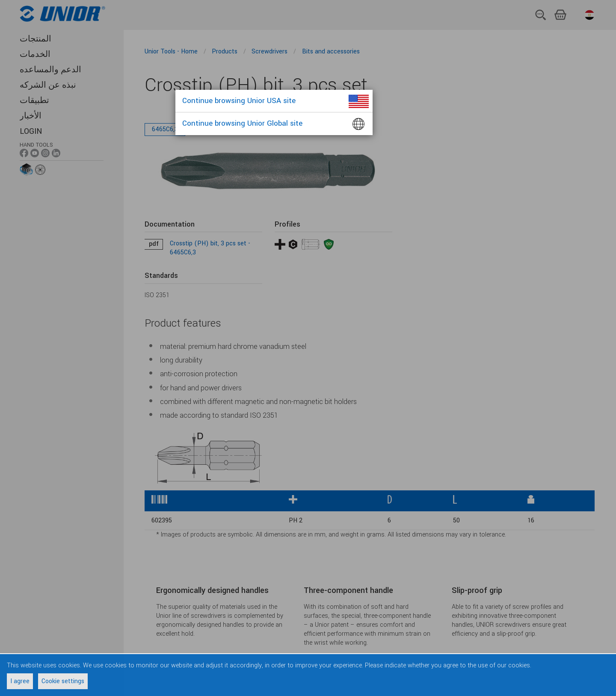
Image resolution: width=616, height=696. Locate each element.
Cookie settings (63, 681)
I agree (20, 681)
